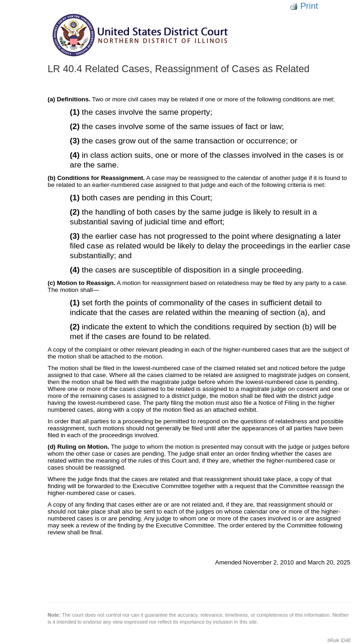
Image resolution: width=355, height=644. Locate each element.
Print (304, 6)
